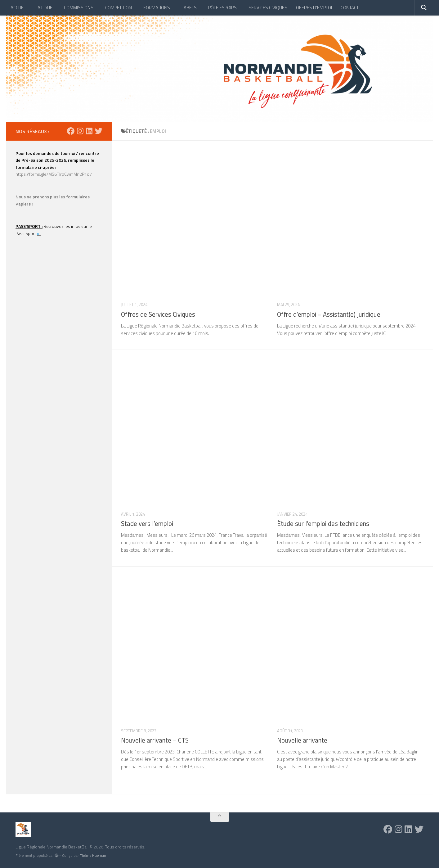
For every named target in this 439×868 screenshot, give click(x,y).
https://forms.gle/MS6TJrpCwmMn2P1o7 (54, 174)
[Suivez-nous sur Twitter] (99, 131)
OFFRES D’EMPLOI (314, 8)
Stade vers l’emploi (147, 524)
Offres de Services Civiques (158, 314)
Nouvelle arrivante (302, 740)
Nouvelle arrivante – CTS (155, 740)
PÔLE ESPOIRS (222, 8)
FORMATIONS (157, 8)
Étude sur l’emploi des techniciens (323, 524)
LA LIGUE (44, 8)
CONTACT (350, 8)
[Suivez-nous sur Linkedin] (89, 131)
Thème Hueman (93, 855)
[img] (56, 855)
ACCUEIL (19, 8)
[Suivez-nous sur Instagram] (80, 131)
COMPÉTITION (119, 8)
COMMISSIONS (79, 8)
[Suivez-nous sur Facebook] (71, 131)
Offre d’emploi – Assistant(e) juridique (329, 314)
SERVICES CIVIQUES (268, 8)
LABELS (189, 8)
